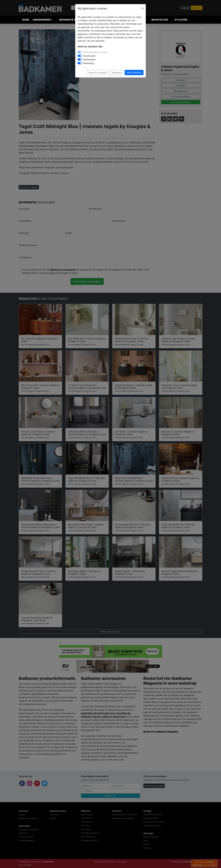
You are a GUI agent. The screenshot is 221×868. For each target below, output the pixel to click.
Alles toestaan (134, 73)
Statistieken (89, 59)
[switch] (80, 56)
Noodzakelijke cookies (95, 52)
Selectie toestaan (98, 73)
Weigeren (117, 73)
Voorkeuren (89, 56)
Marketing (89, 63)
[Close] (142, 8)
